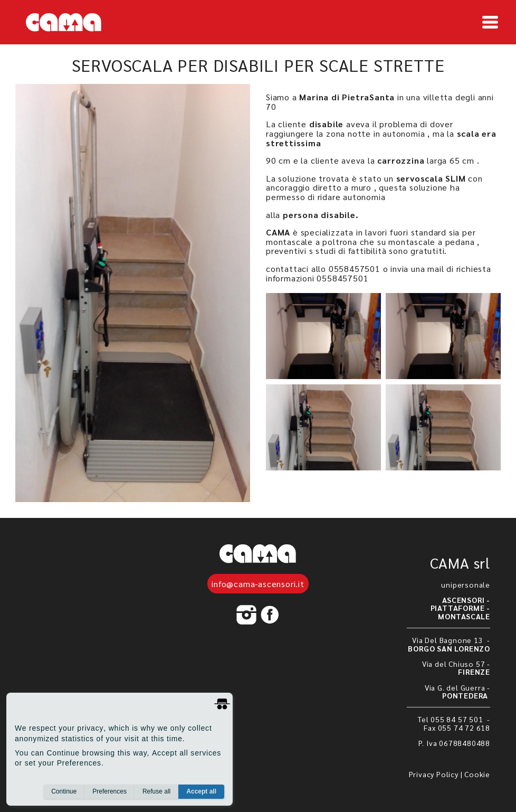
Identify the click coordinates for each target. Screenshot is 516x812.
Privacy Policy (434, 774)
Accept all (201, 791)
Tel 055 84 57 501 (451, 719)
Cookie (477, 774)
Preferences (109, 791)
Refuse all (156, 791)
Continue (64, 791)
